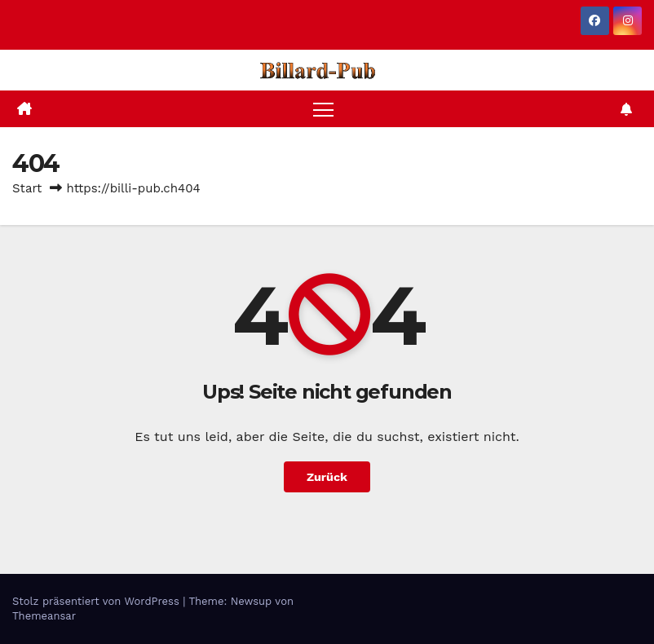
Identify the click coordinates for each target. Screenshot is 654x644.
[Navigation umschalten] (323, 109)
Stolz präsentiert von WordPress (97, 601)
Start (27, 188)
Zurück (327, 477)
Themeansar (44, 616)
